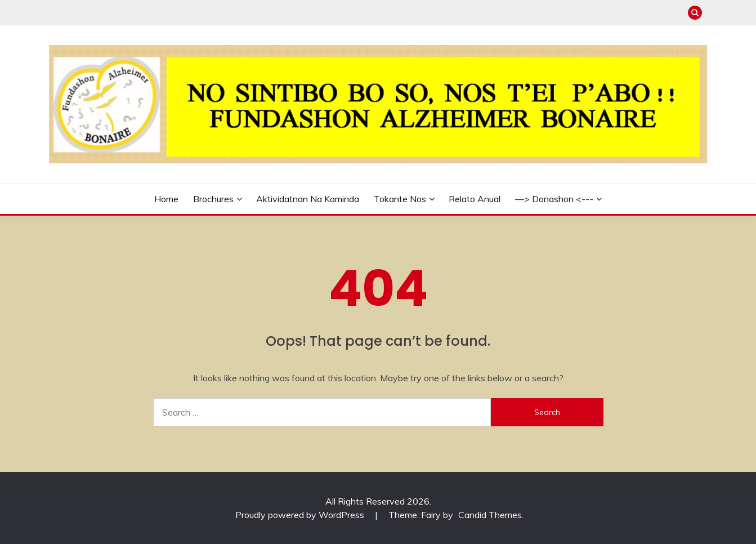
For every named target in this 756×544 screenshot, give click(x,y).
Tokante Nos (400, 199)
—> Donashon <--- (554, 199)
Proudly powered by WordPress (301, 515)
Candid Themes (490, 515)
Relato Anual (475, 199)
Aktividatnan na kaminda (308, 199)
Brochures (213, 199)
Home (166, 199)
